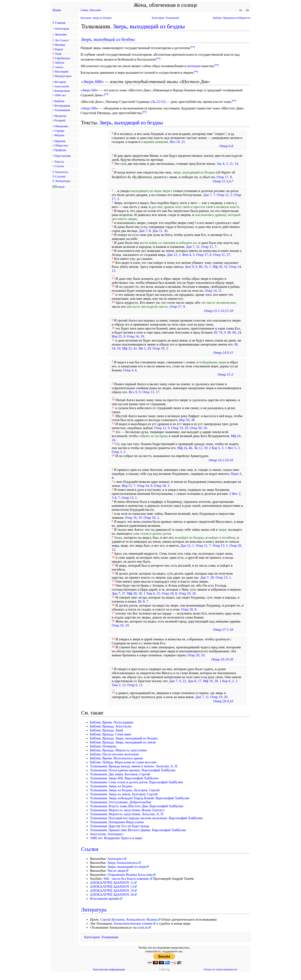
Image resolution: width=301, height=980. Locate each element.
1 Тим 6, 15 (152, 593)
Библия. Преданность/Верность (232, 18)
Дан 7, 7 (209, 195)
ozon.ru (143, 927)
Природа (60, 150)
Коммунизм (62, 91)
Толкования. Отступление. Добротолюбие (121, 802)
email (61, 187)
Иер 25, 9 (119, 336)
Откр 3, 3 (118, 452)
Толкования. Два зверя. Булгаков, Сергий (120, 774)
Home (57, 10)
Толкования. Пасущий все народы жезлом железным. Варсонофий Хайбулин (146, 818)
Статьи (59, 166)
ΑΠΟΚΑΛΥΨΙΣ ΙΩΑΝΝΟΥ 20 (112, 895)
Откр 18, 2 (151, 518)
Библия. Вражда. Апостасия (111, 726)
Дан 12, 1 (174, 255)
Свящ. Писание (91, 10)
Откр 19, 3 (160, 348)
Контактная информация (109, 969)
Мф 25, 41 (129, 348)
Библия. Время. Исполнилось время (116, 758)
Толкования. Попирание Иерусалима (117, 822)
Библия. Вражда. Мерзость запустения (118, 750)
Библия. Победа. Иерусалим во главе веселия (123, 762)
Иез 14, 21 (178, 142)
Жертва (59, 135)
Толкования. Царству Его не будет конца (120, 826)
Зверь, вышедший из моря (127, 867)
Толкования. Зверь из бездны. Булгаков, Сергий (125, 790)
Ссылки (60, 176)
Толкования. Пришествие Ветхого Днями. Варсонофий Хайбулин (138, 830)
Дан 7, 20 (207, 577)
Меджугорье (63, 76)
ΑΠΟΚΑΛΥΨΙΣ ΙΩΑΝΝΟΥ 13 (112, 887)
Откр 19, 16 (187, 593)
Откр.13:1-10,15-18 (219, 311)
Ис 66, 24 (234, 332)
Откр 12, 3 (224, 195)
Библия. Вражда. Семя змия (111, 734)
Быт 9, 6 (191, 267)
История (60, 82)
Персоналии (63, 156)
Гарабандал (62, 58)
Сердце (59, 131)
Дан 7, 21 (193, 247)
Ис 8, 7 (143, 601)
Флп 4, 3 (188, 255)
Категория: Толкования (166, 18)
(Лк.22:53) (158, 102)
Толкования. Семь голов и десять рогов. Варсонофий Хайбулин (137, 782)
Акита (59, 67)
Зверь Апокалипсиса (123, 863)
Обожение (61, 126)
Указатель (61, 172)
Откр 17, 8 (224, 177)
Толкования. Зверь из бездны (111, 786)
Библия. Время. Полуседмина (112, 722)
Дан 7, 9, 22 (178, 681)
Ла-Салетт (62, 40)
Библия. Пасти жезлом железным (115, 754)
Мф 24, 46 (185, 448)
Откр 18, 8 (169, 593)
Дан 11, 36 (160, 231)
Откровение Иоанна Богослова (130, 875)
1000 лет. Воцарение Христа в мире (116, 838)
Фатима (60, 45)
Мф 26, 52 (220, 267)
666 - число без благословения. (126, 879)
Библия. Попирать (103, 746)
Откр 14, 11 (213, 291)
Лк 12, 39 (201, 448)
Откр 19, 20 (180, 428)
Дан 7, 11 (202, 697)
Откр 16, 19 (135, 336)
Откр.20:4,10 (223, 701)
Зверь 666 (92, 82)
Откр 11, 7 (209, 247)
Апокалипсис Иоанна (142, 919)
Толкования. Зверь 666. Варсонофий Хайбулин (124, 778)
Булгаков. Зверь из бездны (96, 18)
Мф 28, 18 (134, 593)
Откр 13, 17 (151, 392)
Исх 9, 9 (135, 392)
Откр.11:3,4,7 (223, 181)
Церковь (60, 141)
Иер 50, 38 (187, 420)
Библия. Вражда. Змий (107, 730)
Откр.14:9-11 (223, 353)
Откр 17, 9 (177, 307)
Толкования (62, 110)
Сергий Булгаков (112, 919)
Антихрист (115, 859)
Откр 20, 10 (198, 428)
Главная (60, 23)
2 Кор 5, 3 (216, 448)
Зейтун (59, 63)
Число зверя (116, 871)
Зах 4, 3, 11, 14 (227, 164)
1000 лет (60, 95)
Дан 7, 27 (119, 593)
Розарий (60, 120)
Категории (62, 29)
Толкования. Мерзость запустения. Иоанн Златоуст (127, 810)
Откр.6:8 (226, 146)
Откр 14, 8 (145, 486)
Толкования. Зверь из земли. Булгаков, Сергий (124, 794)
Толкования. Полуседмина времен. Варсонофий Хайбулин (133, 770)
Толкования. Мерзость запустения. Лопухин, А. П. (127, 814)
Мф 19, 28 (210, 681)
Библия (59, 101)
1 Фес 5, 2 (232, 448)
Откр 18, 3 (162, 486)
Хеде (58, 54)
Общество (61, 145)
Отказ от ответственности (220, 969)
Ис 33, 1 (205, 267)
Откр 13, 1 (129, 498)
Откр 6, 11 (135, 685)
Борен (59, 49)
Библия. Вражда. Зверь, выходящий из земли (123, 742)
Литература (62, 181)
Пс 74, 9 (220, 332)
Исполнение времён (105, 899)
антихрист (195, 66)
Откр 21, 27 (222, 255)
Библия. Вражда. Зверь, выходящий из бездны (124, 738)
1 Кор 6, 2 (227, 681)
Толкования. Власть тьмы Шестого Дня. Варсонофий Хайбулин (137, 806)
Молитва (60, 116)
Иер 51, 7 (129, 486)
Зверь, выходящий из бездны (149, 26)
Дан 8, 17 (194, 681)
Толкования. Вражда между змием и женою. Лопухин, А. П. (134, 766)
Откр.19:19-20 (222, 659)
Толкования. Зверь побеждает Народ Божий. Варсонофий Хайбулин (140, 798)
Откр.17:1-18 (223, 630)
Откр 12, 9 (162, 428)
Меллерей (61, 71)
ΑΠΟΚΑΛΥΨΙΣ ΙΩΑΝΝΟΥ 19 (112, 891)
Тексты (59, 162)
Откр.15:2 (225, 374)
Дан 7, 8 (145, 231)
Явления (61, 34)
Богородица (62, 106)
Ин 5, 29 (145, 348)
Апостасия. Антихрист (107, 834)
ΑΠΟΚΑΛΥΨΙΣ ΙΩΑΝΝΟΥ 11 (112, 883)
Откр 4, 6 (130, 370)
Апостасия (62, 86)
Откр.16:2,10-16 (221, 460)
